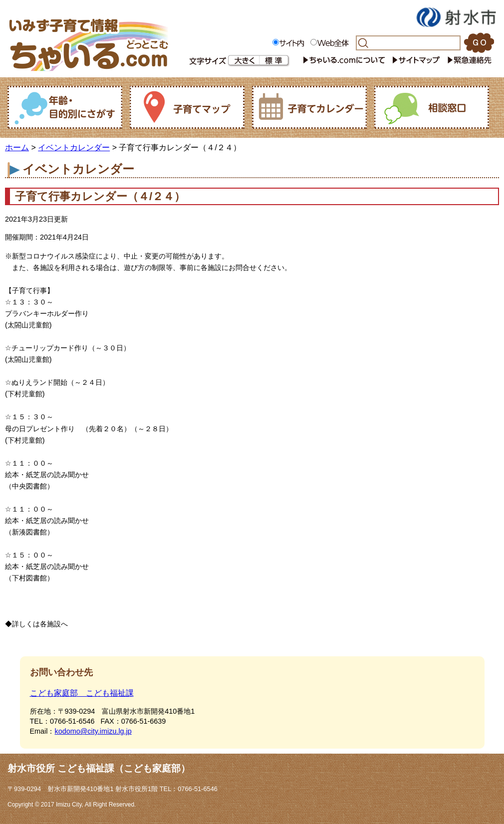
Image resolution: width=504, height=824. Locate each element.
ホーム (17, 147)
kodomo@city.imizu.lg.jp (93, 731)
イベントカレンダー (74, 147)
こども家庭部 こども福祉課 (82, 693)
